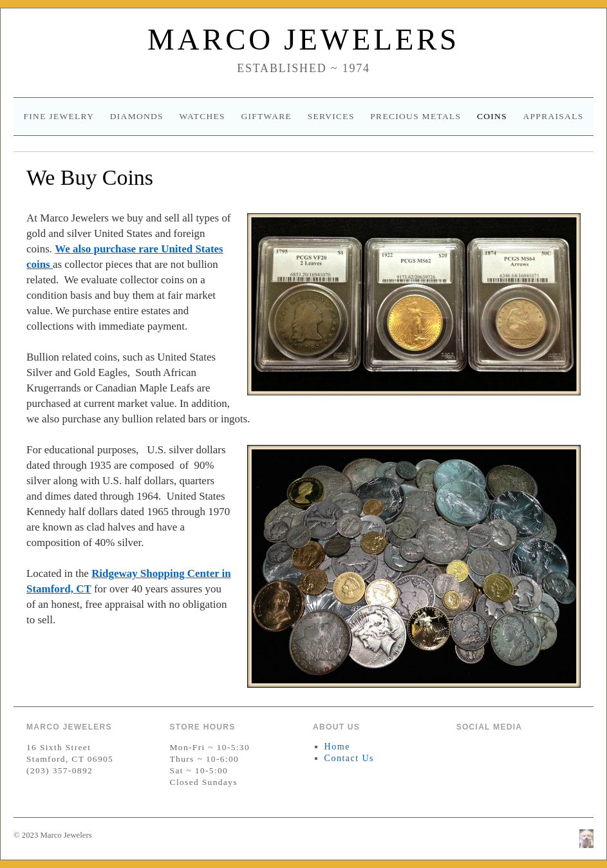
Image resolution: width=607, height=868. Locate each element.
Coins (492, 116)
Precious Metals (416, 116)
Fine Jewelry (59, 116)
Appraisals (553, 116)
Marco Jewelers (303, 39)
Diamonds (137, 116)
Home (337, 746)
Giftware (266, 116)
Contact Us (349, 758)
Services (331, 116)
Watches (202, 116)
